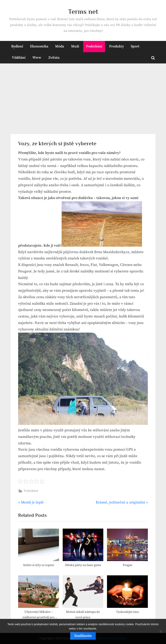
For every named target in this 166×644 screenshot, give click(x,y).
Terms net (83, 12)
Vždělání (19, 58)
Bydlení (17, 46)
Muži (75, 46)
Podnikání (94, 46)
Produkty (117, 46)
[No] (161, 631)
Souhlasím (83, 636)
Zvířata (54, 58)
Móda (60, 46)
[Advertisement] (83, 96)
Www (37, 58)
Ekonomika (39, 46)
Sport (135, 46)
